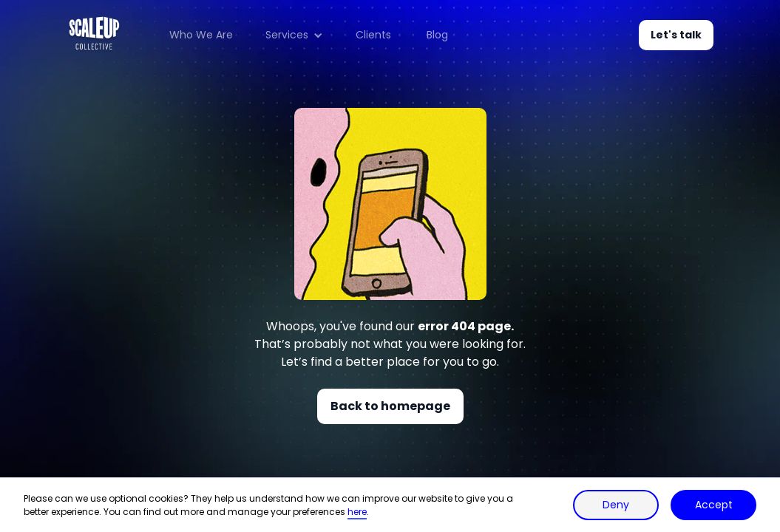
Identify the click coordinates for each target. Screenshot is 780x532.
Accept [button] (714, 505)
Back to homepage (390, 406)
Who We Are (201, 35)
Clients (373, 35)
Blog (437, 35)
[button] (294, 35)
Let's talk (676, 35)
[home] (94, 35)
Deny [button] (616, 505)
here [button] (357, 512)
